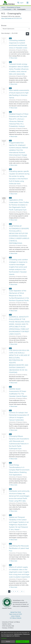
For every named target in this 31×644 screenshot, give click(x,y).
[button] (18, 3)
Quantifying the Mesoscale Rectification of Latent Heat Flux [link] (19, 548)
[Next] (24, 591)
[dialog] (15, 637)
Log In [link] (22, 3)
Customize (4, 638)
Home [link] (3, 7)
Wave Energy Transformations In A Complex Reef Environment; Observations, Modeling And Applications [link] (19, 470)
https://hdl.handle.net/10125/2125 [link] (11, 18)
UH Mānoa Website (16, 618)
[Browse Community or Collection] (15, 29)
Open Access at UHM (15, 614)
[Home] (8, 3)
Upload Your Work (16, 612)
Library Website (16, 616)
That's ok (22, 642)
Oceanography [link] (7, 9)
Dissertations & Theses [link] (14, 7)
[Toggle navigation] (27, 3)
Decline (8, 642)
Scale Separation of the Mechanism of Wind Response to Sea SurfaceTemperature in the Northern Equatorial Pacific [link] (19, 296)
